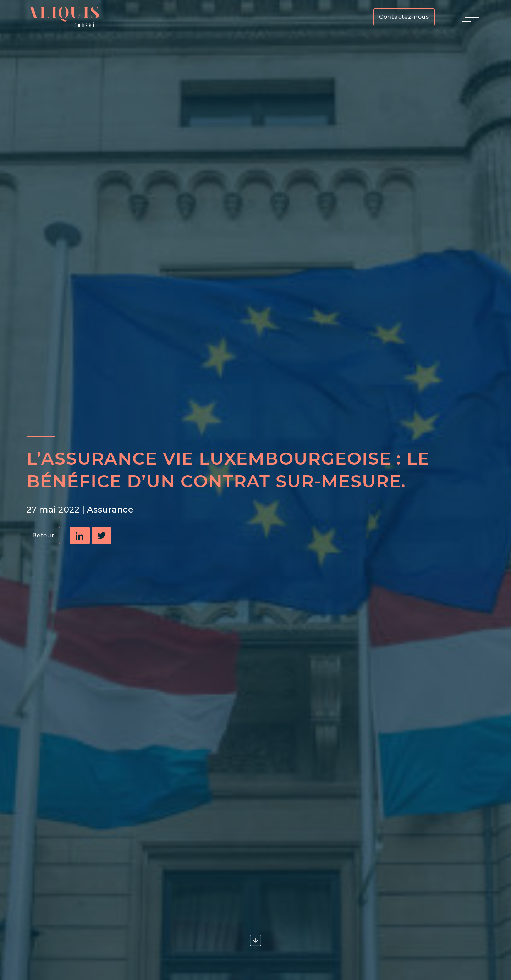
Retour (43, 535)
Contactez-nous (404, 17)
